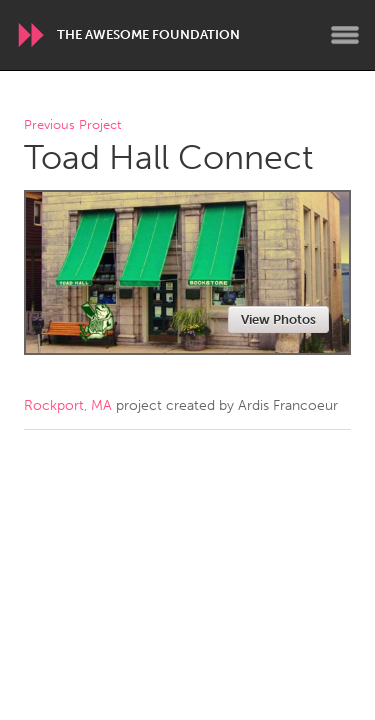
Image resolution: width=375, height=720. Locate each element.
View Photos (278, 319)
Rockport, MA (68, 405)
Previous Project (72, 125)
